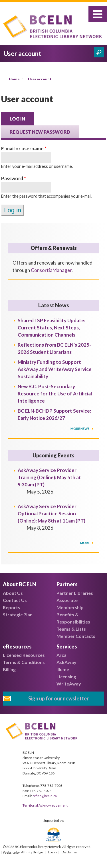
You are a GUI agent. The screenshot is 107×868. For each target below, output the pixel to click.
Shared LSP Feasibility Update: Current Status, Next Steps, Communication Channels (52, 328)
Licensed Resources (24, 655)
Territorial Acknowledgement (45, 805)
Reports (12, 607)
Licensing (66, 676)
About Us (13, 593)
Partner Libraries (75, 593)
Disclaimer (70, 852)
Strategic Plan (18, 614)
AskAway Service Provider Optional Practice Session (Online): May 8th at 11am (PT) (52, 513)
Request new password (40, 132)
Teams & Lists (71, 629)
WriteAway (69, 684)
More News (80, 429)
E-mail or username (24, 148)
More (85, 543)
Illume (63, 669)
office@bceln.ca (45, 796)
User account (40, 79)
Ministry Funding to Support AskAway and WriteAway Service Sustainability (55, 369)
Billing (9, 669)
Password (14, 178)
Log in (22, 118)
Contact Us (15, 600)
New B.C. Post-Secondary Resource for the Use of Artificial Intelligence (55, 394)
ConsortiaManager (51, 270)
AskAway (66, 662)
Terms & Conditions (24, 662)
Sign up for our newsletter (58, 698)
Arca (61, 655)
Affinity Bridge (32, 852)
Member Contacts (76, 636)
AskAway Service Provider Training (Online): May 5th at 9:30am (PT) (49, 477)
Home (14, 79)
